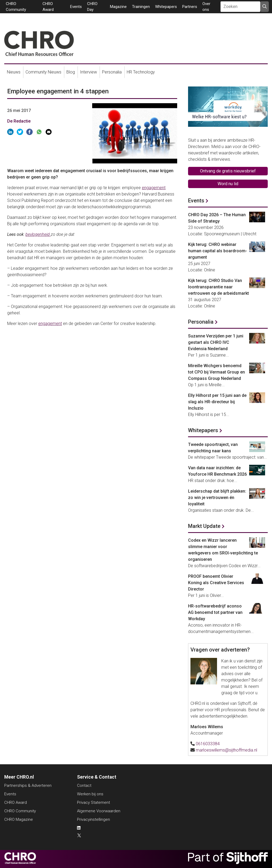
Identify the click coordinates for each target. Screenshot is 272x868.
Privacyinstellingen (93, 819)
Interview (88, 72)
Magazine (118, 7)
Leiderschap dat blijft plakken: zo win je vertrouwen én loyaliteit (217, 498)
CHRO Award (16, 802)
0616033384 (208, 744)
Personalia (112, 72)
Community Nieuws (43, 72)
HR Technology (141, 72)
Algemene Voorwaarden (99, 811)
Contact (84, 785)
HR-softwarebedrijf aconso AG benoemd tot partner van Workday (215, 612)
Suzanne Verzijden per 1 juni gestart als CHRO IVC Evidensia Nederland (216, 342)
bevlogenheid (38, 234)
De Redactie (19, 121)
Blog (71, 72)
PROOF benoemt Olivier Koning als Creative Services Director (216, 583)
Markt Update (204, 526)
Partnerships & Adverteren (28, 785)
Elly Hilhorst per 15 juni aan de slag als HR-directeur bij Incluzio (217, 402)
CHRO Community (20, 811)
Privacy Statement (93, 802)
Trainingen (141, 7)
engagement (154, 188)
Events (76, 7)
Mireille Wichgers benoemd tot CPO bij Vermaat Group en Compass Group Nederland (216, 372)
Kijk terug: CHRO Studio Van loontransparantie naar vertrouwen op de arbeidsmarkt (218, 287)
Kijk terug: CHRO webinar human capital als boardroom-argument (218, 251)
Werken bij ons (90, 794)
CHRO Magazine (19, 819)
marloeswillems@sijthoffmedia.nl (226, 750)
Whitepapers (166, 7)
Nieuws (14, 72)
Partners (190, 7)
